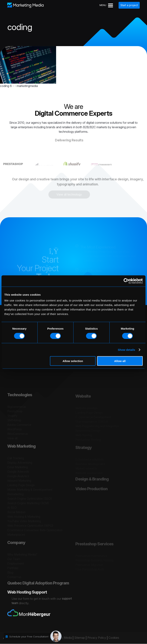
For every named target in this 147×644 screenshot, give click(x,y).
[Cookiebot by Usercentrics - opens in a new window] (126, 281)
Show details (127, 350)
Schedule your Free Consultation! (29, 637)
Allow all (120, 361)
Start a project (129, 5)
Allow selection (73, 361)
